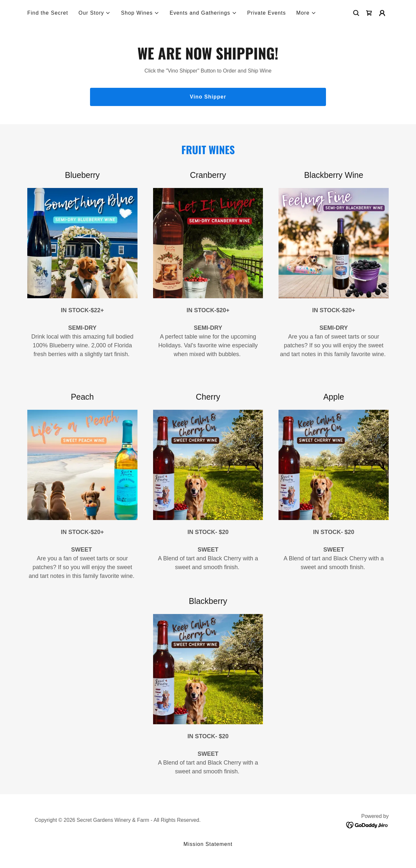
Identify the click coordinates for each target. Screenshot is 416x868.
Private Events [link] (267, 13)
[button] (95, 13)
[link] (369, 13)
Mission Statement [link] (208, 844)
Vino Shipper (208, 97)
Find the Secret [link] (48, 13)
